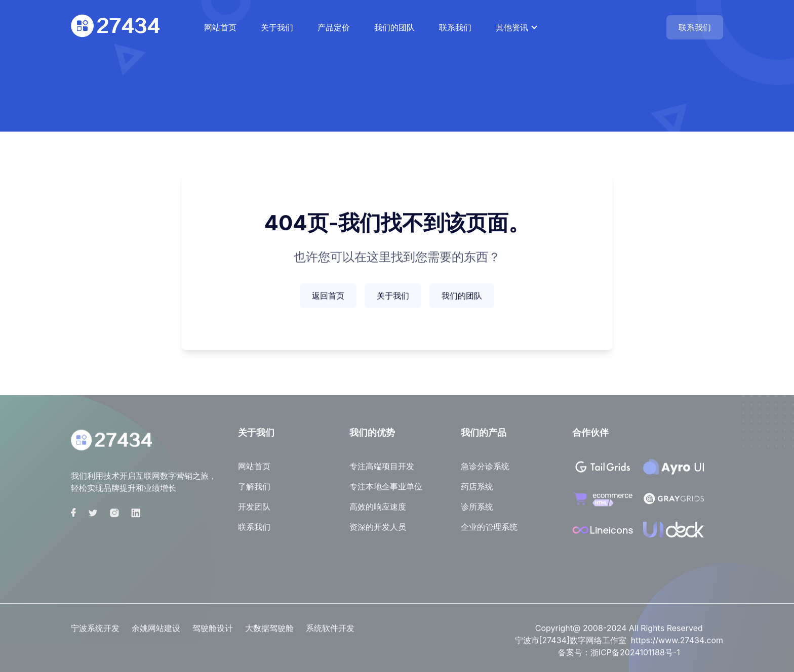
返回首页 (328, 297)
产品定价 (334, 27)
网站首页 (220, 27)
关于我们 (277, 27)
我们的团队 (394, 27)
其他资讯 (512, 27)
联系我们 (455, 27)
